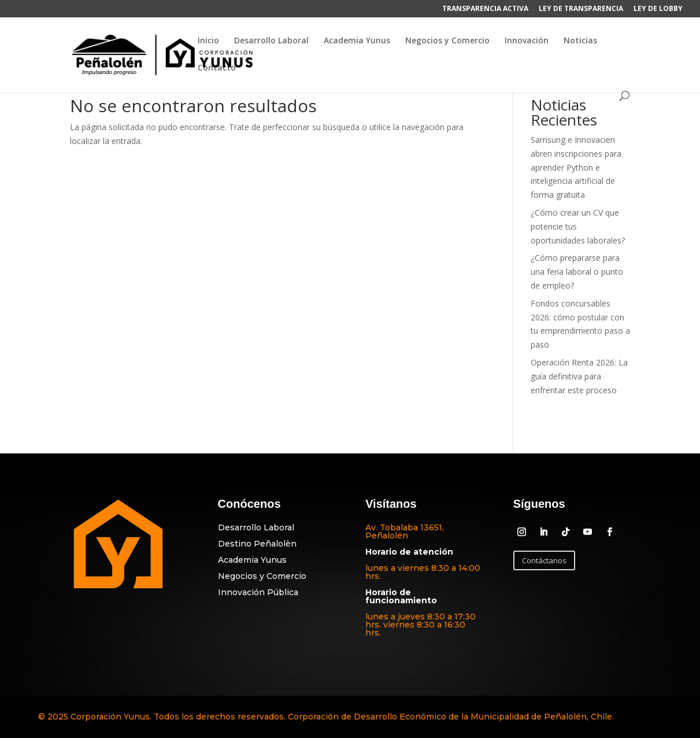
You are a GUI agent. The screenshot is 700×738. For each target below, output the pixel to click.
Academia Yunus (357, 41)
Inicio (208, 41)
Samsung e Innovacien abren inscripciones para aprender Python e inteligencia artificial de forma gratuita (576, 167)
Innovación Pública (258, 592)
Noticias (580, 41)
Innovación (527, 41)
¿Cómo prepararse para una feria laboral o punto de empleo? (577, 272)
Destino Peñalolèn (257, 544)
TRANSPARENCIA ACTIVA (485, 9)
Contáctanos (544, 560)
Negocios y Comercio (447, 41)
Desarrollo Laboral (271, 41)
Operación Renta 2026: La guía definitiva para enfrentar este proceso (579, 376)
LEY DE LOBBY (658, 9)
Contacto (217, 68)
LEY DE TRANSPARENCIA (581, 9)
